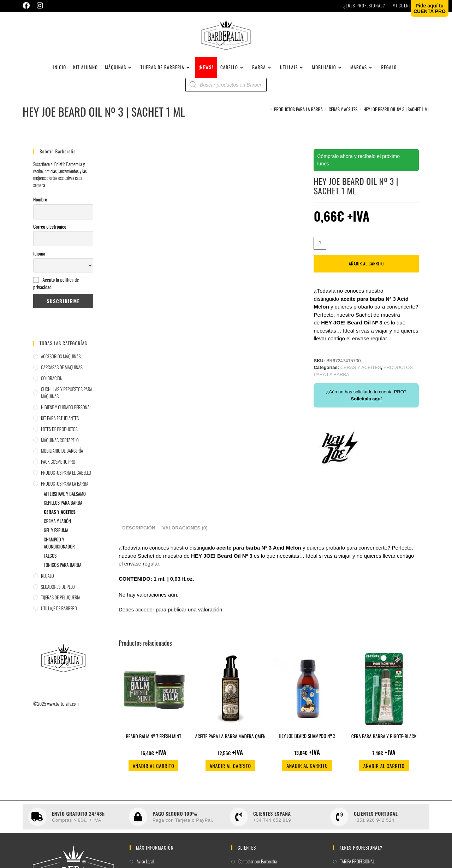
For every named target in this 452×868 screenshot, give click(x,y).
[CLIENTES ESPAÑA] (239, 826)
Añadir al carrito (366, 273)
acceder (145, 619)
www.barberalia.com (63, 713)
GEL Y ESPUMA (56, 539)
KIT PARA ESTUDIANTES (60, 427)
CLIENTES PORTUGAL (376, 823)
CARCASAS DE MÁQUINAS (62, 376)
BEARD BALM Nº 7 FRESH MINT (153, 745)
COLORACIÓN (52, 387)
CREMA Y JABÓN (57, 530)
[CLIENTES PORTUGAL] (339, 826)
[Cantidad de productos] (320, 252)
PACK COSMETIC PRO (58, 471)
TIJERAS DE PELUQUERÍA (61, 606)
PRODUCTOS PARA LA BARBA (65, 493)
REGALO (47, 585)
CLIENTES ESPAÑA (272, 823)
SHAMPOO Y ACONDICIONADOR (59, 552)
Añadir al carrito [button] (153, 775)
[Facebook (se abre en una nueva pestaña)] (28, 6)
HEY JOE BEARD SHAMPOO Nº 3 (307, 745)
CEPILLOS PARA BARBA (63, 512)
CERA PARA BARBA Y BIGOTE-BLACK (384, 745)
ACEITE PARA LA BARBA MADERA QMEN (230, 745)
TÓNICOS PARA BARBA (63, 574)
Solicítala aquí (366, 408)
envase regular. (370, 348)
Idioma (39, 263)
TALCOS (50, 565)
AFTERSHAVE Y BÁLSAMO (65, 503)
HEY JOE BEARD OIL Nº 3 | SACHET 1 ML (396, 118)
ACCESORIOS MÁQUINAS (61, 365)
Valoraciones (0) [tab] (185, 537)
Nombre (40, 208)
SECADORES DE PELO (58, 596)
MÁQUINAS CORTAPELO (60, 449)
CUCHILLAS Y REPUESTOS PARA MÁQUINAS (67, 402)
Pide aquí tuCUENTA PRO (430, 8)
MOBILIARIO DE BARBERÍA (62, 460)
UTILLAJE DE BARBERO (59, 617)
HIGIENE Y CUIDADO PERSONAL (66, 416)
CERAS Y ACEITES (60, 521)
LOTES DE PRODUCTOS (59, 438)
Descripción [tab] (139, 537)
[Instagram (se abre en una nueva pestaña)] (40, 6)
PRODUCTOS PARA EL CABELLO (66, 482)
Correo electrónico (50, 236)
